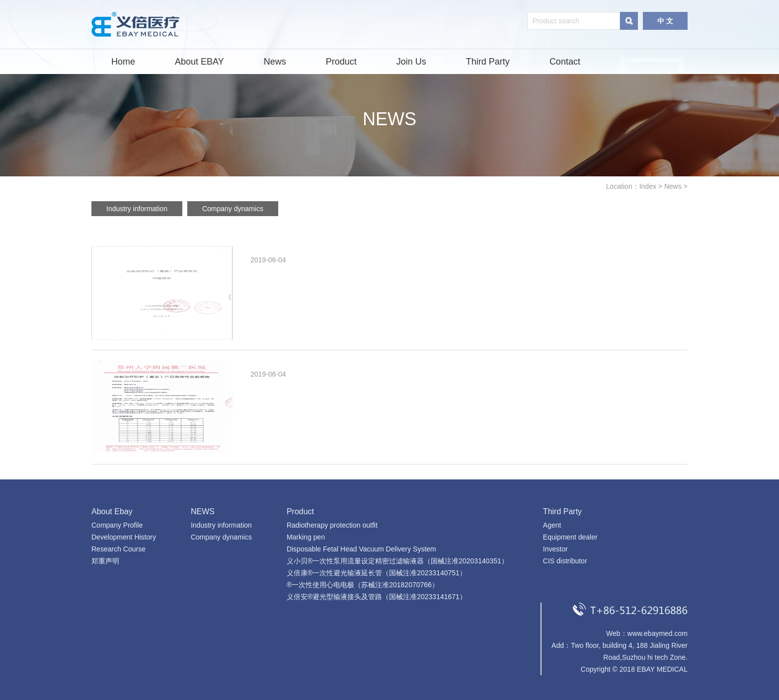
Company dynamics (233, 209)
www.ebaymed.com (658, 633)
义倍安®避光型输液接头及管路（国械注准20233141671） (377, 597)
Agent (552, 525)
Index (648, 186)
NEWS (203, 511)
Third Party (488, 62)
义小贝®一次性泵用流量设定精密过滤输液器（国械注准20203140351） (397, 561)
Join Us (411, 62)
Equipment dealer (570, 537)
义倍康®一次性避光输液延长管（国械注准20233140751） (377, 573)
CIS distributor (565, 561)
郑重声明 (105, 561)
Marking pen (306, 537)
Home (123, 62)
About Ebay (112, 511)
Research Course (118, 549)
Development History (124, 537)
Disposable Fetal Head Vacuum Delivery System (361, 549)
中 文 (665, 21)
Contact (565, 62)
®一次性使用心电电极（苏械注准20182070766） (363, 585)
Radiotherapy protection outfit (332, 525)
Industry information (137, 209)
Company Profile (117, 525)
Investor (555, 549)
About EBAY (199, 62)
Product (341, 62)
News (275, 62)
